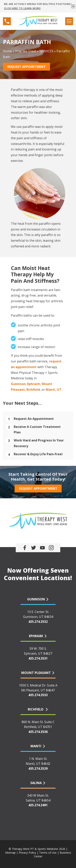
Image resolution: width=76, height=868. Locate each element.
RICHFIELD (36, 709)
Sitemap (10, 853)
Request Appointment (26, 67)
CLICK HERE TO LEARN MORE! (22, 8)
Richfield (33, 390)
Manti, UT (54, 390)
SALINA (36, 783)
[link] (25, 548)
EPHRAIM (36, 636)
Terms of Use (48, 853)
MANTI (36, 746)
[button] (73, 6)
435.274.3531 (38, 658)
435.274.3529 (38, 768)
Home (7, 51)
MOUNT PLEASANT (36, 673)
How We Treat (26, 51)
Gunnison (18, 384)
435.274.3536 (38, 732)
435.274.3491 (38, 805)
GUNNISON (36, 599)
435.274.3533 (38, 695)
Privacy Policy (27, 853)
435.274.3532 (38, 622)
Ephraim (34, 384)
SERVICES (46, 51)
